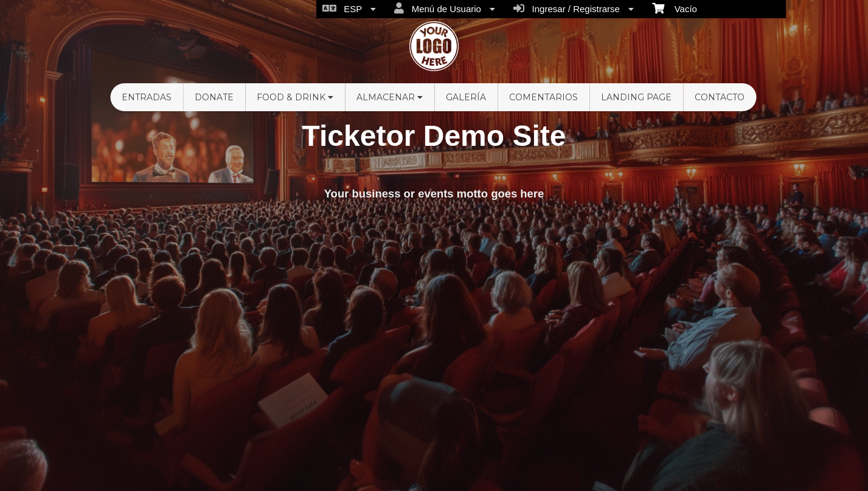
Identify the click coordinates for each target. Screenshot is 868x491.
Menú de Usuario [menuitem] (445, 9)
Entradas (147, 97)
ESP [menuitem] (349, 9)
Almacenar (390, 97)
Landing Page (636, 97)
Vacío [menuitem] (675, 8)
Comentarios (543, 97)
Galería (466, 97)
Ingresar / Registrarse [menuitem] (574, 9)
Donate (214, 97)
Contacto (720, 97)
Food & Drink (295, 97)
